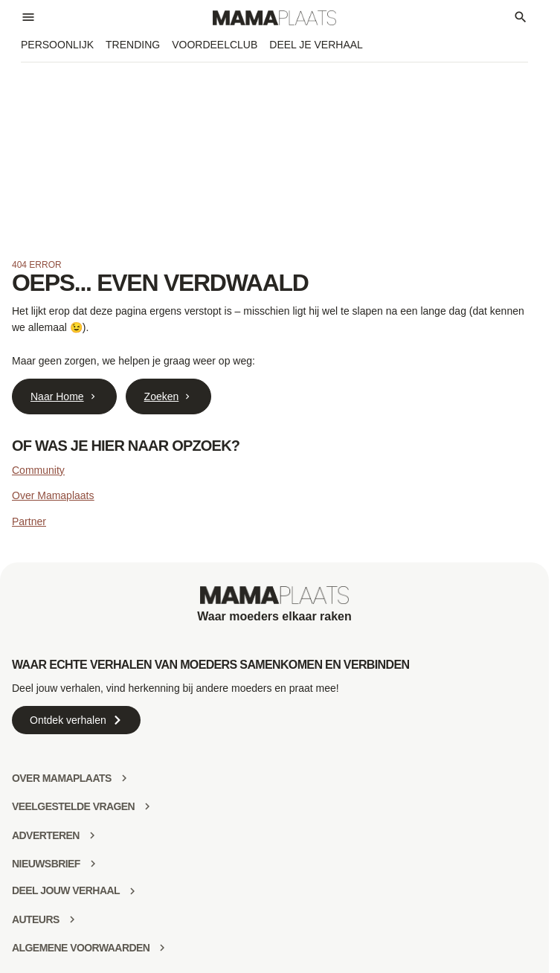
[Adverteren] (92, 835)
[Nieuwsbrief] (93, 864)
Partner (29, 521)
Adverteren (46, 835)
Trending (133, 45)
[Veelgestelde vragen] (147, 806)
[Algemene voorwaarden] (162, 948)
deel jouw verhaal (66, 890)
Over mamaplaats (62, 778)
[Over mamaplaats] (124, 778)
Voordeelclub (215, 45)
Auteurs (36, 919)
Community (38, 470)
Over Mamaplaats (53, 495)
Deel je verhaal (316, 45)
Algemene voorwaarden (81, 948)
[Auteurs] (72, 919)
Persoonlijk (57, 45)
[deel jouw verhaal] (132, 891)
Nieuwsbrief (46, 864)
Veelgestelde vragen (73, 806)
